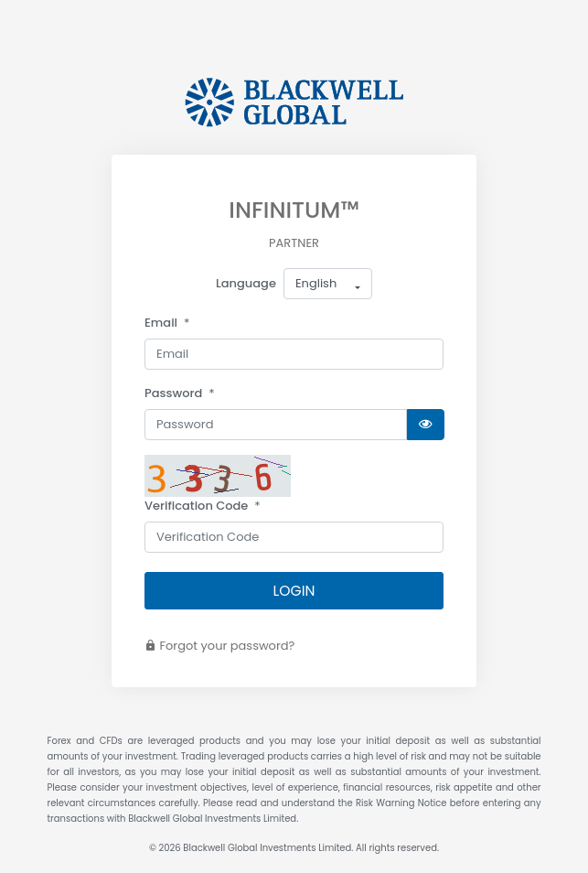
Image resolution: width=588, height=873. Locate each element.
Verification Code (196, 506)
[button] (328, 284)
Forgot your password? (219, 646)
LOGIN (294, 591)
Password (173, 393)
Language (246, 283)
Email (161, 323)
